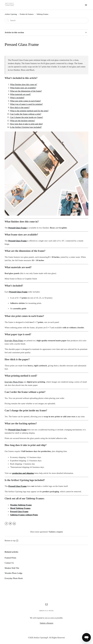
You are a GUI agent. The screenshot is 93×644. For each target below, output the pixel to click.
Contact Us (9, 563)
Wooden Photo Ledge (13, 573)
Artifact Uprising (11, 14)
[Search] (46, 21)
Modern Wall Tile (12, 568)
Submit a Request (47, 623)
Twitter (10, 524)
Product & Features (27, 14)
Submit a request (56, 532)
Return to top (11, 541)
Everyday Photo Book (14, 578)
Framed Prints (10, 558)
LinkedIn (14, 524)
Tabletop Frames (42, 14)
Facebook (6, 524)
